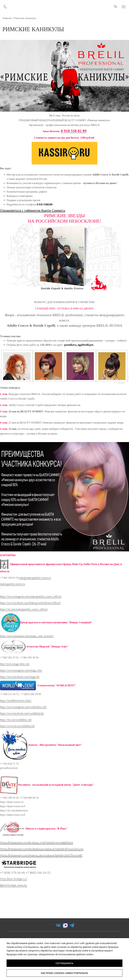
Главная (7, 18)
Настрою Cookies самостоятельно (64, 973)
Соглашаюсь (65, 963)
